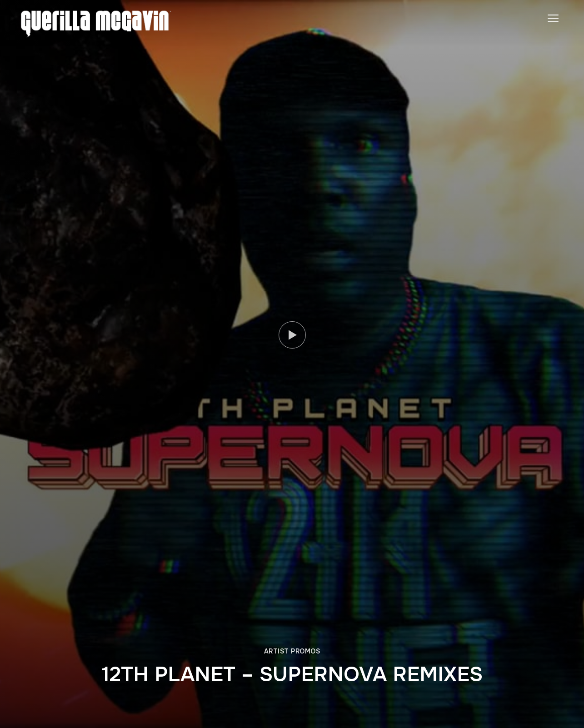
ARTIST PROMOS (292, 651)
